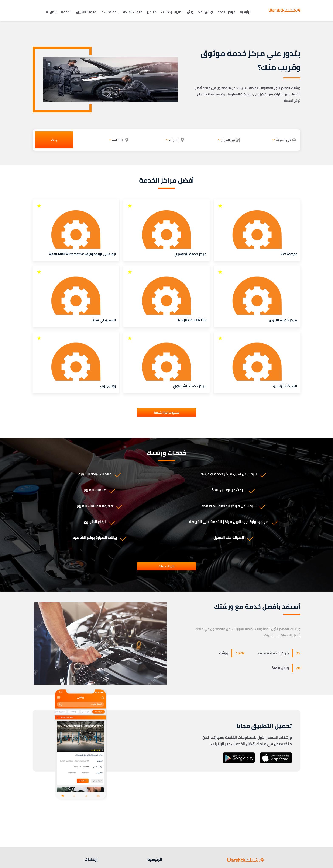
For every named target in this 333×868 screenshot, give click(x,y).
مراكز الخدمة (226, 11)
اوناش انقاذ (206, 11)
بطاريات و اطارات (172, 11)
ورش (190, 11)
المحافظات (111, 11)
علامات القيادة (133, 11)
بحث (54, 140)
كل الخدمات (166, 566)
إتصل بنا (51, 11)
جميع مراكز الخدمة (167, 412)
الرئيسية (246, 11)
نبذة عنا (66, 11)
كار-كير (152, 11)
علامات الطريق (86, 11)
